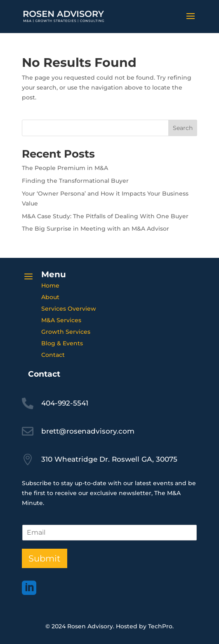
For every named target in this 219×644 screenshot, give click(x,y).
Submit (45, 558)
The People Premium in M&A (65, 168)
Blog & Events (62, 343)
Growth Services (66, 332)
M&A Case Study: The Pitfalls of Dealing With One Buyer (105, 216)
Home (50, 285)
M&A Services (61, 320)
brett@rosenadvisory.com (88, 431)
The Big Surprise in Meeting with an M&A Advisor (95, 229)
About (50, 297)
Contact (53, 355)
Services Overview (69, 309)
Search (183, 128)
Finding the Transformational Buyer (75, 181)
